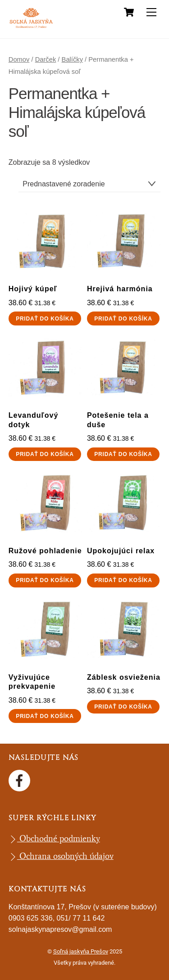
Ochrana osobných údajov (61, 856)
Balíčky (72, 59)
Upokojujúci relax (121, 551)
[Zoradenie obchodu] (90, 184)
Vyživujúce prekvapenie (32, 682)
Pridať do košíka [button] (45, 319)
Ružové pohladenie (45, 551)
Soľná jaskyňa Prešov (81, 951)
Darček (46, 59)
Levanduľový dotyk (34, 420)
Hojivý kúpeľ (33, 289)
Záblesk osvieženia (124, 677)
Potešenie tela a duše (118, 420)
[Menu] (151, 12)
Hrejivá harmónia (120, 289)
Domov (19, 59)
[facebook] (21, 779)
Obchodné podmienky (54, 838)
